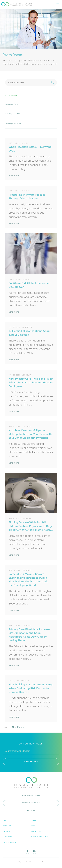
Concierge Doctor (12, 114)
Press (34, 820)
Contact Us (36, 831)
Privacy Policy (10, 842)
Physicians (8, 826)
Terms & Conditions (40, 837)
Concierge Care (11, 104)
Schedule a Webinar (31, 803)
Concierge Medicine (13, 123)
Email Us (31, 810)
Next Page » (18, 727)
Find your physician (31, 795)
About (34, 826)
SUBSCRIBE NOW (31, 762)
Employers (8, 837)
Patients (7, 831)
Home (5, 820)
